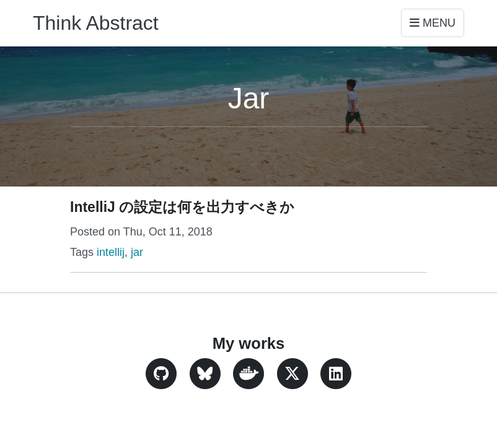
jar (137, 252)
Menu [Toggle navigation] (433, 23)
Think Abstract (96, 23)
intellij (111, 252)
